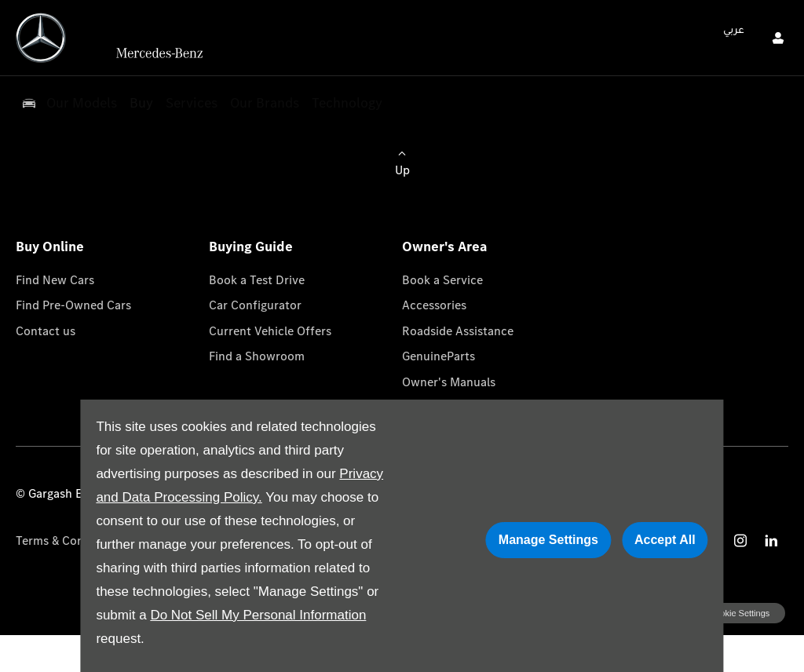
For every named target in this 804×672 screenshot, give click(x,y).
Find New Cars (55, 280)
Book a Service (442, 280)
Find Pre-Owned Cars (73, 305)
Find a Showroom (257, 356)
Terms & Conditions (69, 541)
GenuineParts (439, 356)
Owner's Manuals (449, 382)
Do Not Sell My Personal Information (258, 615)
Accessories (434, 305)
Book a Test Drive (257, 280)
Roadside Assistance (458, 331)
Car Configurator (255, 305)
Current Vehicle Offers (270, 331)
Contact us (46, 331)
